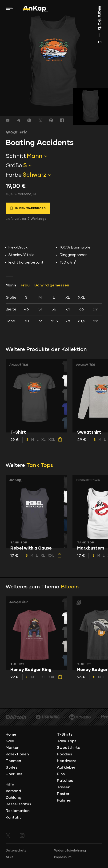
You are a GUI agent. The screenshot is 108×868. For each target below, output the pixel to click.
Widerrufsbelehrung (70, 851)
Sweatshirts (68, 748)
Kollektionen (17, 754)
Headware (67, 761)
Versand (13, 791)
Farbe (14, 175)
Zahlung (14, 798)
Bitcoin (70, 587)
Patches (65, 781)
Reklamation (18, 811)
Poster (63, 794)
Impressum (63, 857)
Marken (13, 748)
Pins (61, 774)
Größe (14, 166)
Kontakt (13, 817)
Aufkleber (66, 767)
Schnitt (16, 156)
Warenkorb (100, 25)
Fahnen (64, 800)
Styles (12, 767)
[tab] (54, 309)
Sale (10, 741)
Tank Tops (40, 465)
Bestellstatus (18, 804)
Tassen (64, 787)
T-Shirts (65, 734)
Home (11, 734)
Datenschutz (16, 851)
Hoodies (64, 754)
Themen (13, 761)
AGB (9, 857)
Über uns (14, 774)
